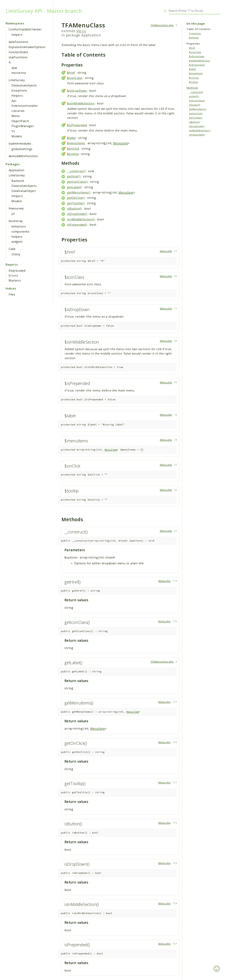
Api (14, 101)
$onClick (73, 149)
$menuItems (76, 143)
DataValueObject (24, 191)
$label (72, 138)
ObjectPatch (20, 121)
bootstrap (16, 221)
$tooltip (73, 154)
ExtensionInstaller (25, 106)
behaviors (19, 226)
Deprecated (17, 271)
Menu (16, 116)
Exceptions (19, 90)
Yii (13, 131)
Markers (15, 280)
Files (12, 294)
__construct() (76, 171)
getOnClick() (76, 198)
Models (17, 136)
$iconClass (75, 78)
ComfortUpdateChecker (25, 29)
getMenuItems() (79, 192)
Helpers (17, 96)
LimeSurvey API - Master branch (44, 11)
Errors (13, 276)
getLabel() (75, 187)
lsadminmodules (20, 144)
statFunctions (18, 57)
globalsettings (22, 149)
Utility (16, 254)
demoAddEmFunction (23, 156)
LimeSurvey (17, 80)
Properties (195, 33)
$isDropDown (77, 91)
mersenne (19, 73)
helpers (17, 35)
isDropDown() (77, 214)
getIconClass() (77, 182)
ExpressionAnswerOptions (27, 47)
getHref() (74, 176)
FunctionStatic (19, 52)
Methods (194, 38)
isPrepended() (77, 225)
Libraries (18, 111)
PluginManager (23, 126)
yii (13, 214)
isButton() (74, 209)
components (20, 232)
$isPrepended (77, 125)
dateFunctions (18, 42)
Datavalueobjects (24, 85)
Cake (12, 249)
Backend (18, 181)
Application (16, 170)
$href (71, 73)
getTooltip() (76, 203)
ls (10, 62)
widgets (17, 242)
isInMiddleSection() (81, 219)
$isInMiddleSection (81, 103)
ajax (14, 68)
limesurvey (16, 208)
